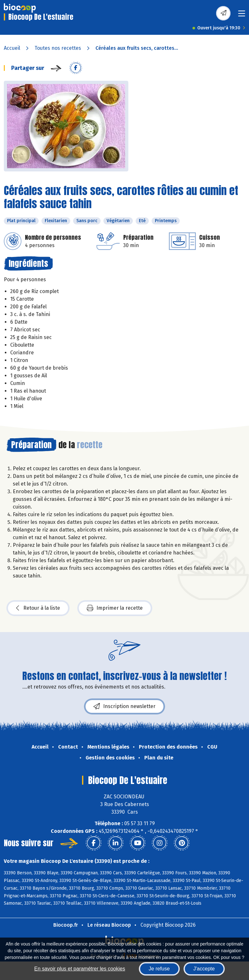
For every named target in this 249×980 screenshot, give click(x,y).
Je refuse (159, 969)
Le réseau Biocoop (109, 925)
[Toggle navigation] (242, 15)
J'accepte (204, 969)
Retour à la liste (38, 608)
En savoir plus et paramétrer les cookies (80, 969)
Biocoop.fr (66, 925)
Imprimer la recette (115, 608)
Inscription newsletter (124, 706)
